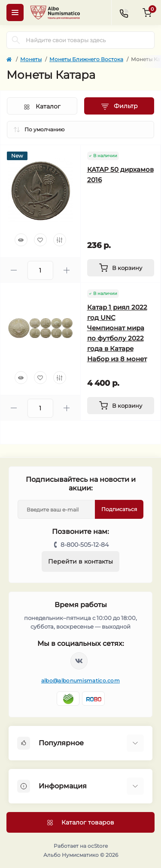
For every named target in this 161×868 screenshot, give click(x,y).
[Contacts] (124, 12)
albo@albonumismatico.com (80, 680)
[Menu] (15, 12)
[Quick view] (21, 240)
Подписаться (119, 509)
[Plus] (67, 270)
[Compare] (60, 240)
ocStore (98, 846)
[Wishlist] (40, 240)
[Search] (16, 40)
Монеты (31, 59)
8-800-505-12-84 (85, 545)
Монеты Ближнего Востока (86, 59)
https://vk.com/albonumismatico (79, 661)
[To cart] (121, 268)
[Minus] (14, 270)
